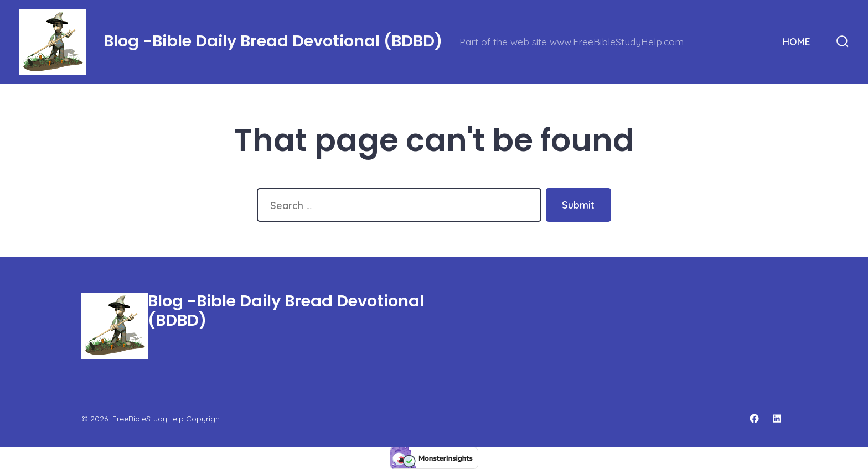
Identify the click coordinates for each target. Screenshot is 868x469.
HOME (797, 41)
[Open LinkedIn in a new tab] (777, 418)
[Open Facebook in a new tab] (754, 418)
